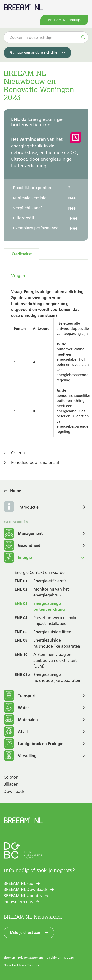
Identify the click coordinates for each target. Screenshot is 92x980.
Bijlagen (11, 784)
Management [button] (23, 534)
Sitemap (9, 958)
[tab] (46, 276)
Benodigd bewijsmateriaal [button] (35, 463)
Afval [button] (16, 732)
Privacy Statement (31, 958)
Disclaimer (53, 958)
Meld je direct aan (25, 933)
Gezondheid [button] (22, 546)
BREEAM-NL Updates (23, 896)
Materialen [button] (21, 720)
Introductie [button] (28, 507)
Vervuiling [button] (20, 756)
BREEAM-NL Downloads (26, 889)
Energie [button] (18, 558)
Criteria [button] (18, 453)
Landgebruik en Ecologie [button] (33, 744)
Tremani (33, 965)
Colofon (11, 777)
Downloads (14, 791)
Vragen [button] (18, 276)
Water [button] (16, 708)
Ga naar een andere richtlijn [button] (33, 52)
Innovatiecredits (18, 902)
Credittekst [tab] (22, 254)
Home (16, 491)
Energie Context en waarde (40, 572)
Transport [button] (20, 696)
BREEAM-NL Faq (19, 883)
